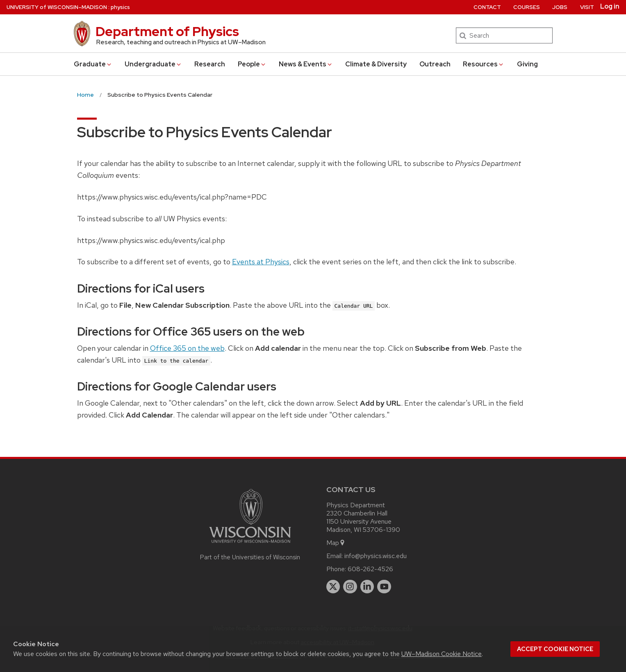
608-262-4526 (370, 569)
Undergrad (153, 64)
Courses (527, 7)
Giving (527, 64)
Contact (487, 7)
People (252, 64)
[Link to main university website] (250, 544)
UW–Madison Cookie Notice (442, 654)
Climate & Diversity (376, 64)
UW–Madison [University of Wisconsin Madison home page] (57, 7)
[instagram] (350, 587)
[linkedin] (367, 587)
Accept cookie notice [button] (555, 649)
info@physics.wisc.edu (376, 556)
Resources (484, 64)
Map (336, 543)
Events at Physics (261, 262)
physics (120, 7)
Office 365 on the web (187, 348)
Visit (587, 7)
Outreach (435, 64)
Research (210, 64)
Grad (93, 64)
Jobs (560, 7)
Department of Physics (167, 31)
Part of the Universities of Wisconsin (250, 557)
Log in (610, 7)
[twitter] (333, 587)
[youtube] (384, 587)
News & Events (306, 64)
